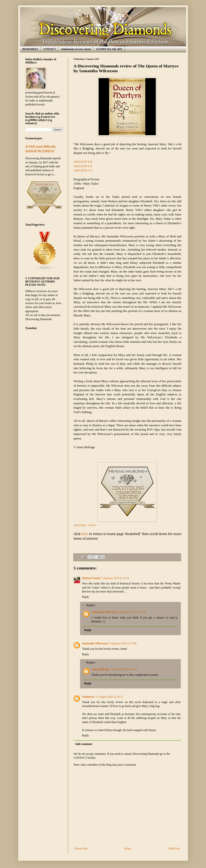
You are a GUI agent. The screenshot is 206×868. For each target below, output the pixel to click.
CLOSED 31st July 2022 (109, 49)
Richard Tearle (91, 578)
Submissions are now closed (76, 49)
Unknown (88, 697)
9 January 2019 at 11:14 (115, 578)
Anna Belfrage (100, 669)
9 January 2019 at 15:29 (132, 612)
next (92, 525)
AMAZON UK (83, 162)
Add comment (84, 744)
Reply (86, 597)
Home (128, 848)
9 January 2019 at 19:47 (124, 669)
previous (81, 525)
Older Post (174, 848)
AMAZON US (83, 166)
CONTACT (50, 49)
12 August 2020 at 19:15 (109, 697)
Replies (91, 605)
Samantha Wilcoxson (104, 612)
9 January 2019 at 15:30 (123, 643)
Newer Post (81, 848)
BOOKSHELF (30, 49)
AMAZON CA (83, 170)
